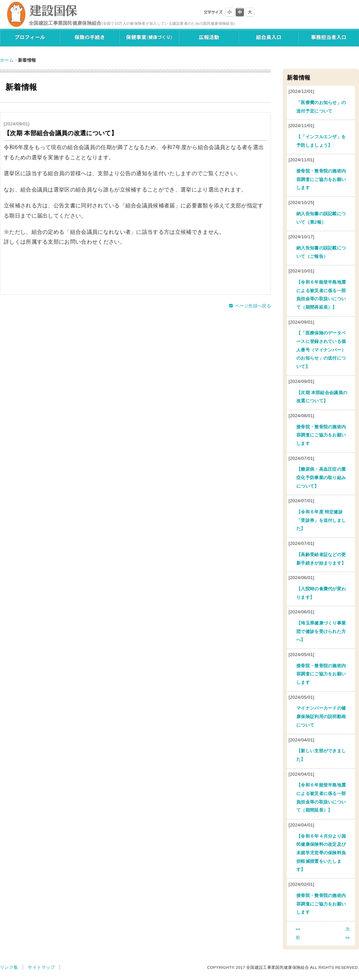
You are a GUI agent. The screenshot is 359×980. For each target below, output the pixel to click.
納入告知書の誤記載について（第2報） (321, 218)
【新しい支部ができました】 (321, 755)
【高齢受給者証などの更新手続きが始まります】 (321, 559)
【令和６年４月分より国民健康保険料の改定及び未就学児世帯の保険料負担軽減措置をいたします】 (321, 853)
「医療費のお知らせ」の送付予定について (321, 107)
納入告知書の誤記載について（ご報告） (321, 252)
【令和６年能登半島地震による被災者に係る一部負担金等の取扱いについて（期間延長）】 (321, 798)
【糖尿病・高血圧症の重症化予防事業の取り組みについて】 (321, 477)
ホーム (7, 60)
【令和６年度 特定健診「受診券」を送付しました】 (321, 520)
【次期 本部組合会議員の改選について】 (322, 397)
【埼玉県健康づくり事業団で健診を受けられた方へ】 (321, 631)
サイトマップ (41, 967)
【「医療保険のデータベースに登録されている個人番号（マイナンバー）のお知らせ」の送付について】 (321, 350)
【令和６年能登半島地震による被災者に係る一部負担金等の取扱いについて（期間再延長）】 (321, 295)
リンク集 (9, 967)
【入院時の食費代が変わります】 (321, 593)
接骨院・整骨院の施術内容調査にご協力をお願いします (321, 179)
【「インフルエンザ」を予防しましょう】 (321, 141)
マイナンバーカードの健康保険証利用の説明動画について (321, 716)
